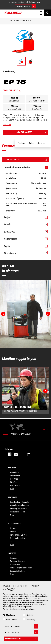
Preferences (11, 620)
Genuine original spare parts (21, 568)
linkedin (31, 454)
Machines (13, 497)
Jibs (12, 541)
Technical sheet (10, 90)
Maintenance (15, 565)
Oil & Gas (14, 482)
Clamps (13, 532)
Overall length (37, 109)
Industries (14, 479)
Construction (15, 476)
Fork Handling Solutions (19, 535)
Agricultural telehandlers (20, 505)
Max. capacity (14, 101)
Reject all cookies (21, 626)
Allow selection (21, 632)
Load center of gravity (37, 101)
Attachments (14, 524)
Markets (12, 468)
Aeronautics (15, 485)
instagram (18, 454)
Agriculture (14, 472)
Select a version (26, 6)
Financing (14, 558)
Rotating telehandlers (18, 509)
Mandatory (11, 615)
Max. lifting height (14, 109)
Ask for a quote (32, 132)
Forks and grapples (17, 538)
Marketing (31, 620)
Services (12, 553)
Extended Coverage (18, 561)
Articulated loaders (18, 512)
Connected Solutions (18, 571)
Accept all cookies (21, 639)
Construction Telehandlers (20, 502)
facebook (8, 454)
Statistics (31, 615)
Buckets (13, 528)
